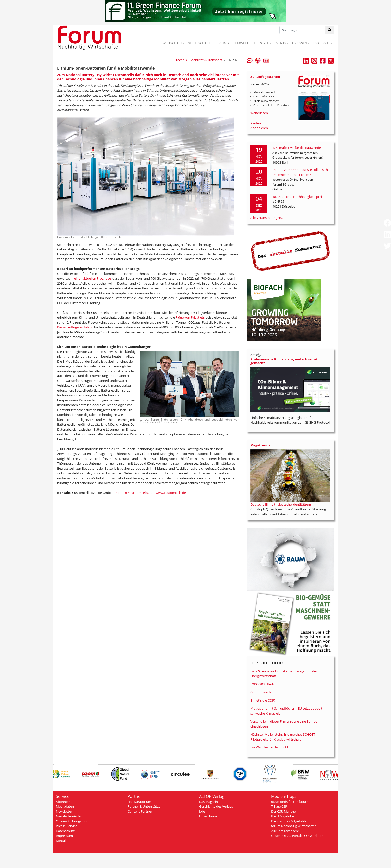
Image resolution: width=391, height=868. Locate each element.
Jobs (202, 811)
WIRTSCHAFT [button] (172, 43)
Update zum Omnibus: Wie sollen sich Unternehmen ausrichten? (300, 172)
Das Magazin (209, 802)
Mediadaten (65, 806)
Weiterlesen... (260, 113)
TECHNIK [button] (223, 43)
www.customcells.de (171, 493)
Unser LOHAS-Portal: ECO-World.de (297, 836)
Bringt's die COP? (263, 700)
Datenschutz (65, 831)
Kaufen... (257, 123)
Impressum (64, 836)
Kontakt (62, 841)
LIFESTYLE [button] (261, 43)
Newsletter (64, 811)
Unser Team (208, 816)
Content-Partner (140, 811)
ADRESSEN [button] (299, 43)
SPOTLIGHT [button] (321, 43)
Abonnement (66, 802)
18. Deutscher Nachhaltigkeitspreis (298, 197)
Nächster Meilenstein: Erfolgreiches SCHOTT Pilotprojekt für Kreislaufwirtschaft (283, 737)
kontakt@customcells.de (134, 493)
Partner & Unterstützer (145, 806)
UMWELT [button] (242, 43)
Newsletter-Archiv (69, 816)
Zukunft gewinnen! (285, 831)
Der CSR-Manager (284, 811)
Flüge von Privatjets (190, 317)
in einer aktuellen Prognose (91, 278)
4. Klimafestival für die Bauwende (297, 148)
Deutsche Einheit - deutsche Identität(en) (281, 504)
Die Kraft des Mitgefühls (289, 821)
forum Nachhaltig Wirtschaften (294, 826)
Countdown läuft (263, 692)
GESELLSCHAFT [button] (199, 43)
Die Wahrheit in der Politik (270, 747)
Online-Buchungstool (72, 821)
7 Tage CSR (279, 806)
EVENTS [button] (280, 43)
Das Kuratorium (139, 802)
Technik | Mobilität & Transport (199, 60)
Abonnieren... (260, 128)
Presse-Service (66, 826)
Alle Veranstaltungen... (267, 218)
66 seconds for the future (290, 802)
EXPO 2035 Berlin (263, 684)
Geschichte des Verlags (216, 806)
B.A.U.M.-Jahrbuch (284, 816)
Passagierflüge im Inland (75, 327)
